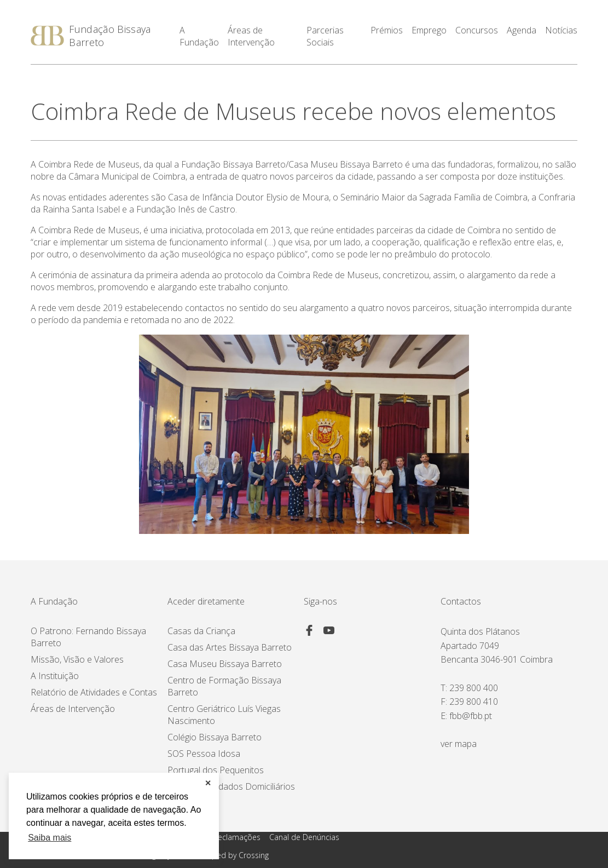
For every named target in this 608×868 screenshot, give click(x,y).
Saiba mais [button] (50, 838)
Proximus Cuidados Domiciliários (231, 786)
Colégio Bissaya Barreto (215, 737)
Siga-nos (320, 601)
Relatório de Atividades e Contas (94, 692)
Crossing (254, 855)
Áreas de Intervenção (73, 709)
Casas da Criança (201, 631)
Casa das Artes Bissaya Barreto (230, 647)
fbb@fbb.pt (471, 716)
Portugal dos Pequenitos (216, 770)
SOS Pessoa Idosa (204, 754)
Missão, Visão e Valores (77, 659)
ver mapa (459, 744)
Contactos (461, 601)
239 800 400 (474, 688)
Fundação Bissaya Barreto (110, 36)
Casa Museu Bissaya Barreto (225, 664)
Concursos (477, 31)
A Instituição (55, 676)
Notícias (561, 31)
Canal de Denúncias (304, 837)
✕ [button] (208, 783)
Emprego (429, 31)
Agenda (522, 31)
